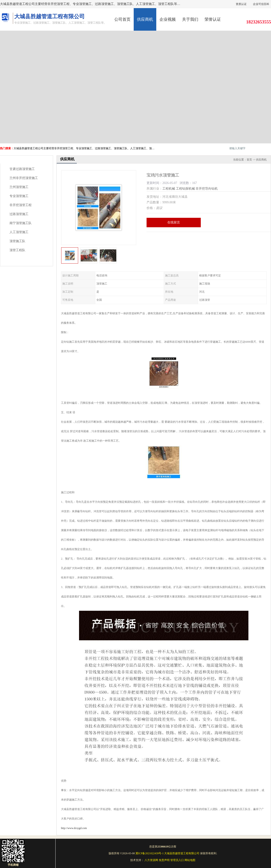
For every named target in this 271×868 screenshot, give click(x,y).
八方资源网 (151, 860)
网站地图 (190, 860)
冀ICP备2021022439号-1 (150, 853)
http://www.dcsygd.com (74, 828)
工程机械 (169, 189)
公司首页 (122, 19)
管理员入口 (177, 860)
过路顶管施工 (19, 214)
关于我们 (190, 19)
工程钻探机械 (185, 189)
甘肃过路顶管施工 (22, 169)
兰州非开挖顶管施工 (24, 178)
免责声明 (164, 860)
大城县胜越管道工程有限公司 (182, 853)
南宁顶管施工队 (21, 223)
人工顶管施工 (19, 232)
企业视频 (168, 19)
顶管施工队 (17, 241)
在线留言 (174, 222)
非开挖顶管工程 (21, 205)
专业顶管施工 (19, 196)
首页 (249, 160)
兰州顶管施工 (19, 187)
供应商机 (145, 19)
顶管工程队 (17, 250)
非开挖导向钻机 (207, 189)
